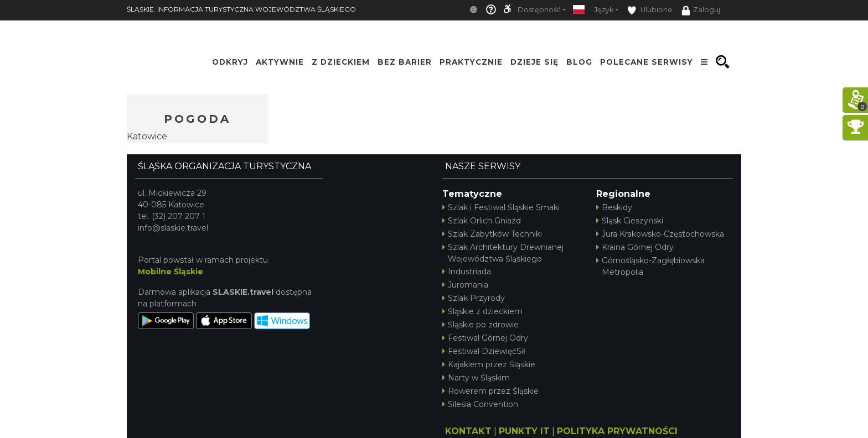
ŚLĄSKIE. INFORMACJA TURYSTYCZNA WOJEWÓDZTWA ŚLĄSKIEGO (241, 9)
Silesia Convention (480, 404)
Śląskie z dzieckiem (482, 311)
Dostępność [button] (539, 10)
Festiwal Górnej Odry (485, 338)
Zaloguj (701, 11)
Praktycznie (471, 62)
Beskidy (614, 207)
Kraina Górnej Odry (635, 247)
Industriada (467, 272)
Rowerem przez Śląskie (490, 391)
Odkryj (230, 62)
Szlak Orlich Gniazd (482, 221)
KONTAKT (468, 431)
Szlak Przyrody (474, 298)
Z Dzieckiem (341, 62)
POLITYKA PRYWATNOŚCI (617, 431)
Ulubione (650, 10)
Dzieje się (534, 62)
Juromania (465, 285)
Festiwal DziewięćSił (484, 351)
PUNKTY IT (524, 431)
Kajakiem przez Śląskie (489, 364)
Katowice (147, 136)
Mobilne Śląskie (170, 272)
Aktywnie (280, 62)
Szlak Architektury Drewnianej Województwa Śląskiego (503, 253)
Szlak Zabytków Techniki (492, 234)
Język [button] (604, 10)
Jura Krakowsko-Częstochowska (660, 234)
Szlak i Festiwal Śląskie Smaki (501, 207)
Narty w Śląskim (476, 378)
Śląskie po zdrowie (480, 325)
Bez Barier (405, 62)
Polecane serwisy (647, 62)
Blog (579, 62)
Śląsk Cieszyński (630, 221)
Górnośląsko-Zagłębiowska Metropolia (650, 266)
